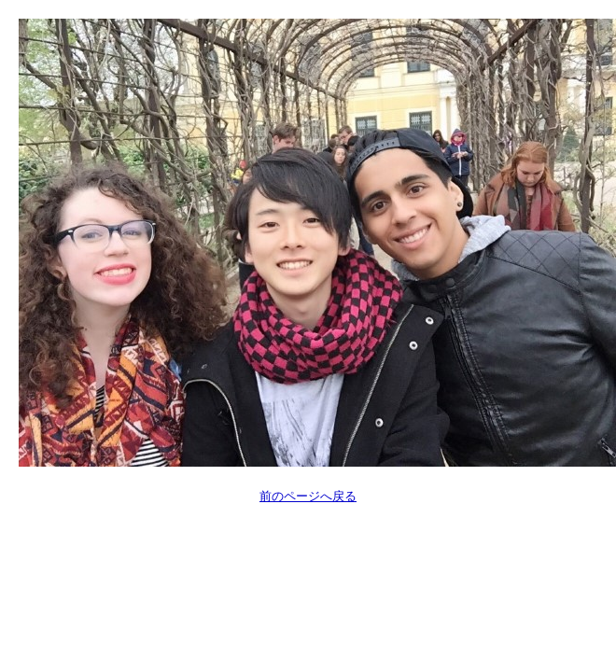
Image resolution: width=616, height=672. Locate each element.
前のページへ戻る (308, 496)
